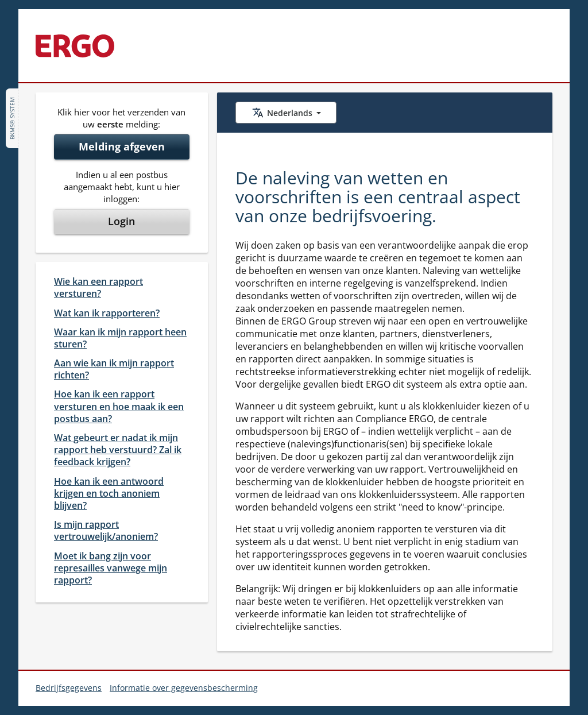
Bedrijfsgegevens (69, 688)
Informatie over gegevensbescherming (184, 688)
